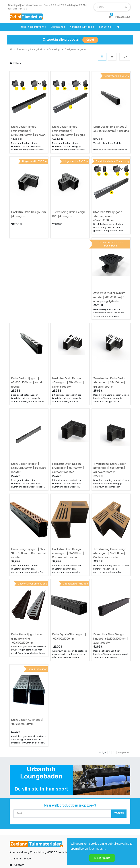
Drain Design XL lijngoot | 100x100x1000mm (27, 615)
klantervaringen (61, 791)
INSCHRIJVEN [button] (54, 820)
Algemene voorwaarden (52, 853)
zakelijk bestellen (62, 798)
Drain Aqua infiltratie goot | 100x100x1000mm (69, 543)
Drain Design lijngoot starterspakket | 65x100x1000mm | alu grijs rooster (69, 118)
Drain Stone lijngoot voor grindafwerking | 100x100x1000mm (27, 545)
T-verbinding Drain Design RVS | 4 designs (69, 188)
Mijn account (25, 853)
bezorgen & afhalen (21, 798)
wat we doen (59, 784)
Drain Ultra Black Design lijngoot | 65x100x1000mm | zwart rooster (110, 545)
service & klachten (20, 806)
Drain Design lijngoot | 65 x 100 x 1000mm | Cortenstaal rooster (29, 473)
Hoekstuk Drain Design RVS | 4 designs (28, 188)
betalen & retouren (20, 791)
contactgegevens (104, 791)
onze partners (102, 806)
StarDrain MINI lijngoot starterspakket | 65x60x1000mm (108, 190)
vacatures (58, 806)
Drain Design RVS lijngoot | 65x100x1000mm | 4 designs (111, 115)
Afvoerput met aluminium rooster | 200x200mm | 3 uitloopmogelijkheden (109, 257)
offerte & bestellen (21, 784)
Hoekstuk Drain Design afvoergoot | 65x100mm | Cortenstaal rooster (68, 473)
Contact (19, 759)
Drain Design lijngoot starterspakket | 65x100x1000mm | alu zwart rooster (29, 118)
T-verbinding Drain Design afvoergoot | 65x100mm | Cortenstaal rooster (110, 473)
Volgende (123, 646)
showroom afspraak (105, 784)
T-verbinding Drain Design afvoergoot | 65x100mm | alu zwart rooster (110, 401)
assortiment (101, 798)
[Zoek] (126, 7)
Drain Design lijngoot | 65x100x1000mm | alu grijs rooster (28, 329)
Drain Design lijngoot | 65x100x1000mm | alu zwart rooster (29, 401)
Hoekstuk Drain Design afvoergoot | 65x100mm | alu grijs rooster (68, 329)
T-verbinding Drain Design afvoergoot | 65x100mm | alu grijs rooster (110, 329)
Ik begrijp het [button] (102, 858)
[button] (125, 57)
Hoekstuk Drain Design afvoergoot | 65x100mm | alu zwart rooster (68, 401)
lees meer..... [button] (98, 849)
